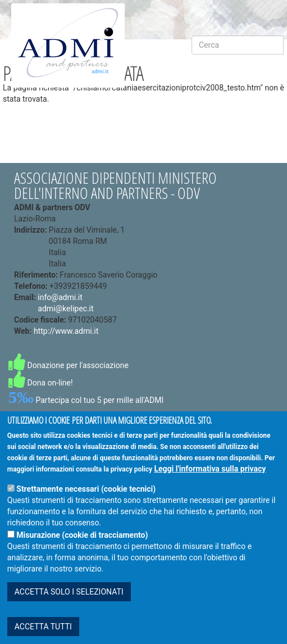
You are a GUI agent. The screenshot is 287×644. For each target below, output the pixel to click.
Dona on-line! (41, 383)
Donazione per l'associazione (69, 365)
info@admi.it (60, 297)
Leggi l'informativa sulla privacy (210, 477)
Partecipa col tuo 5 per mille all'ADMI (86, 400)
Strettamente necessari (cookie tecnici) (86, 497)
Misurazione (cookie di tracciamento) (82, 543)
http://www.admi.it (66, 331)
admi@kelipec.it (65, 309)
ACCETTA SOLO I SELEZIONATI (69, 600)
